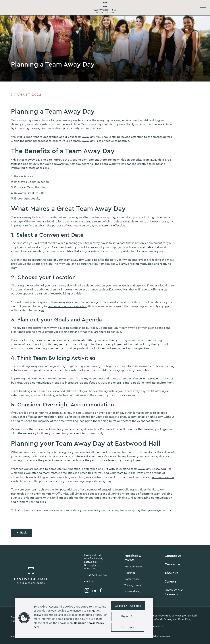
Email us (89, 582)
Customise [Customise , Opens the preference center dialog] (128, 627)
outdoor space (21, 294)
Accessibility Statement (158, 637)
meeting (75, 469)
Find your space (134, 567)
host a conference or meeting (67, 306)
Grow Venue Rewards (174, 592)
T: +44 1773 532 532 (96, 575)
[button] (24, 618)
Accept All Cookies (128, 606)
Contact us (173, 556)
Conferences (132, 579)
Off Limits (62, 494)
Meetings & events (133, 558)
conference (90, 469)
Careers (170, 581)
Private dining (132, 591)
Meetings (130, 573)
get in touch (165, 510)
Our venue (172, 564)
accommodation (163, 477)
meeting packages (156, 429)
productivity (71, 128)
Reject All (128, 616)
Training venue (133, 585)
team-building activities (33, 290)
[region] (84, 618)
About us (171, 573)
